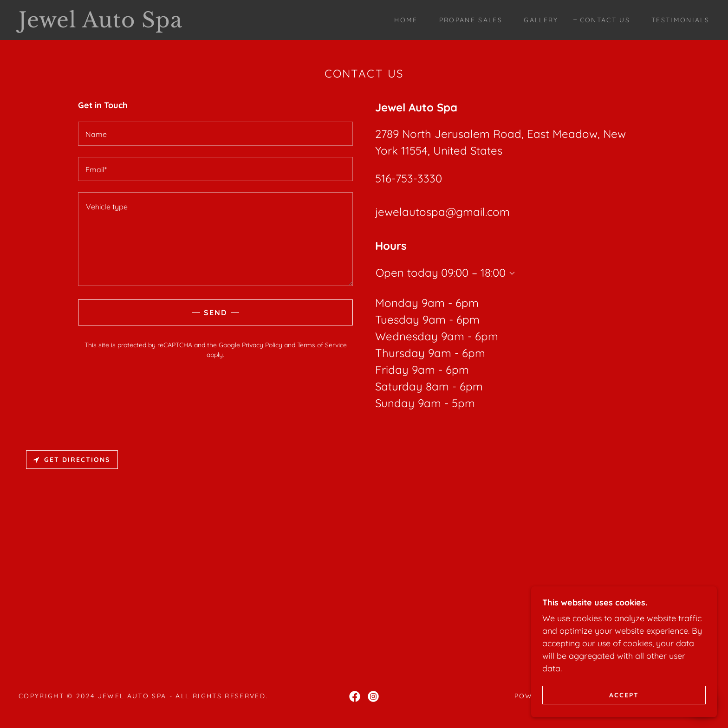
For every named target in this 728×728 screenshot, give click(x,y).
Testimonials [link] (680, 20)
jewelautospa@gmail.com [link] (442, 212)
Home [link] (406, 20)
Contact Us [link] (605, 20)
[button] (510, 273)
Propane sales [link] (471, 20)
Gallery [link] (541, 20)
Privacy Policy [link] (262, 345)
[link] (115, 24)
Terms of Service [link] (322, 345)
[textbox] (215, 134)
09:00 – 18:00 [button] (473, 273)
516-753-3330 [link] (409, 178)
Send (215, 312)
